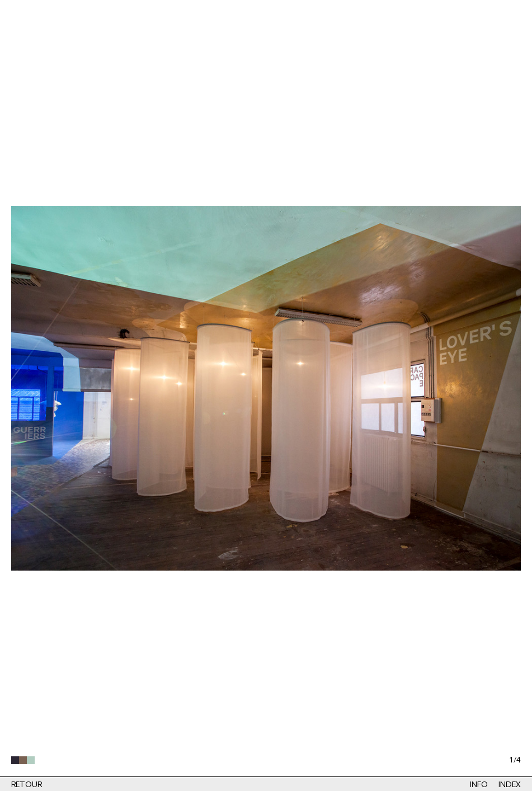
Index (509, 785)
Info (479, 785)
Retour (27, 785)
